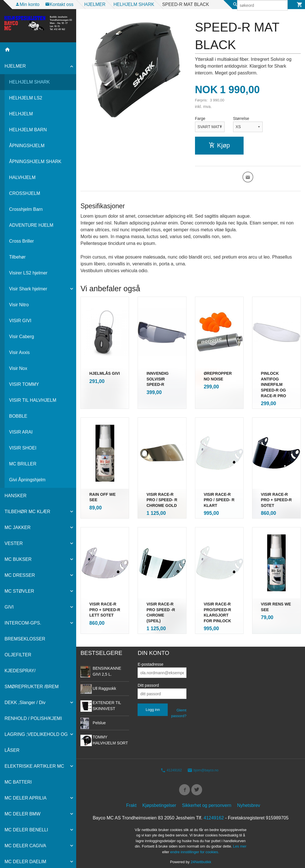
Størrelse (241, 118)
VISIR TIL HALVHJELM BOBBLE (33, 408)
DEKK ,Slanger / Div (25, 702)
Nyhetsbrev (249, 800)
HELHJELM (21, 114)
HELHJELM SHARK (29, 82)
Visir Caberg (22, 337)
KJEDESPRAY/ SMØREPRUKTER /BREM (32, 679)
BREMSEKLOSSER (25, 639)
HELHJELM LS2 (26, 98)
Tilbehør (17, 257)
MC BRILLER (23, 464)
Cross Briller (21, 241)
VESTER (14, 543)
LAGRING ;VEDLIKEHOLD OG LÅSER (36, 742)
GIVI (9, 607)
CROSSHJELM (25, 193)
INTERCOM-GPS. (23, 623)
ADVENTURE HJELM (31, 225)
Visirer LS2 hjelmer (28, 273)
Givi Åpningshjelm (27, 480)
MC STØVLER (19, 591)
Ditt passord (148, 678)
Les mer (240, 841)
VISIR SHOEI (23, 448)
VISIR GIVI (20, 321)
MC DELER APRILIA (26, 798)
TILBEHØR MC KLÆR (27, 512)
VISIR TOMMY (24, 384)
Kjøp (219, 145)
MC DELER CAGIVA (25, 846)
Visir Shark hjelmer (28, 289)
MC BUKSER (18, 559)
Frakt (131, 800)
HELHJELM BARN (28, 130)
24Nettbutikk (201, 857)
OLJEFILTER (18, 655)
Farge (200, 118)
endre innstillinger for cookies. (195, 847)
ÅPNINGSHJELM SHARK (35, 162)
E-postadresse (150, 657)
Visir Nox (18, 368)
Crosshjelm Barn (26, 209)
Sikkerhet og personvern (207, 800)
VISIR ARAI (21, 432)
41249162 (171, 763)
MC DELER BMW (22, 814)
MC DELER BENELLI (26, 830)
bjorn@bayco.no (203, 763)
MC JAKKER (18, 527)
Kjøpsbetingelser (159, 800)
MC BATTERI (18, 782)
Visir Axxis (19, 352)
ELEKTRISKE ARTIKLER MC (34, 766)
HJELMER (15, 66)
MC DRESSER (20, 575)
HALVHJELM (22, 177)
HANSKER (15, 496)
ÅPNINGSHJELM (27, 146)
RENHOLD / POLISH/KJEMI (33, 718)
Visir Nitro (19, 305)
